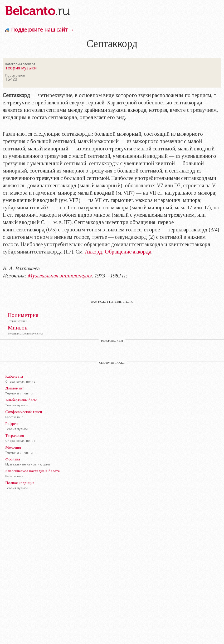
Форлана (13, 459)
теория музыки (21, 68)
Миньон (18, 328)
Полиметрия (23, 315)
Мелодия (13, 447)
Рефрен (11, 424)
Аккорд (94, 252)
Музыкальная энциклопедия (59, 276)
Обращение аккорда (128, 252)
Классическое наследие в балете (33, 471)
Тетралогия (15, 435)
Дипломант (15, 388)
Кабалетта (14, 376)
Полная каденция (20, 483)
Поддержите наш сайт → (43, 30)
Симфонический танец (24, 412)
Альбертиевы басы (21, 400)
